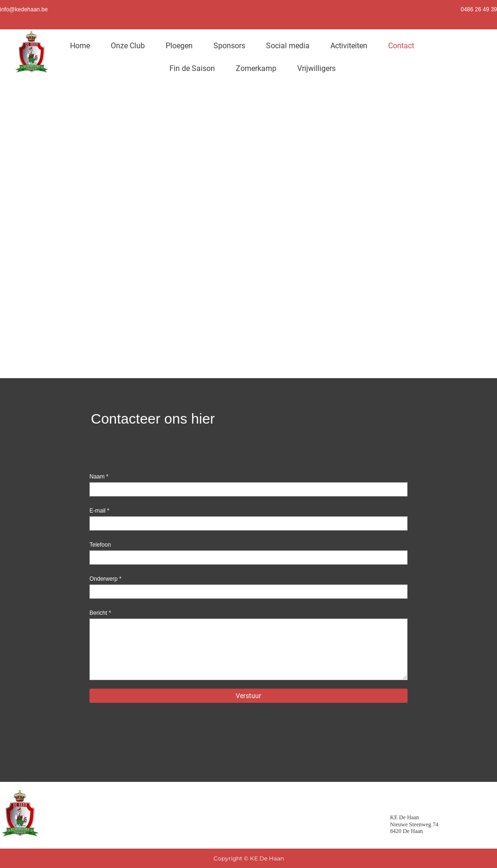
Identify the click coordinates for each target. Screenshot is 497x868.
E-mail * (99, 511)
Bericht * (100, 613)
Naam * (99, 477)
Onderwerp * (105, 579)
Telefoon (100, 545)
